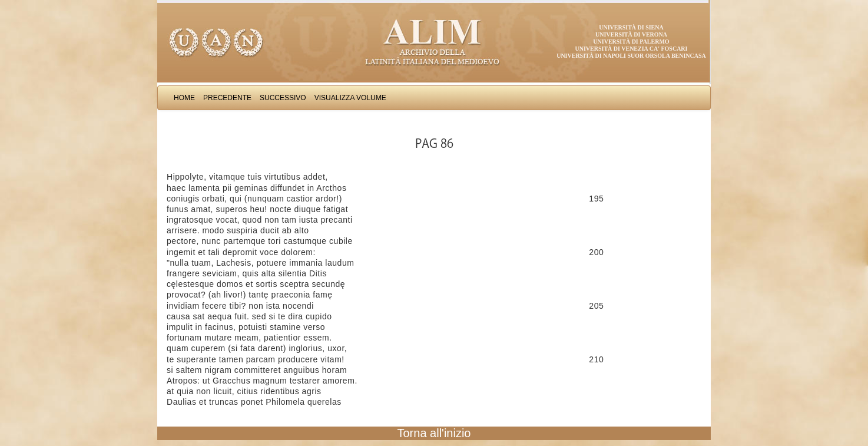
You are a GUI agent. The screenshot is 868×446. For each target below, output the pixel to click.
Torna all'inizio (434, 433)
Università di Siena (631, 27)
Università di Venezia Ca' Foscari (632, 49)
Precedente (227, 98)
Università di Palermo (631, 42)
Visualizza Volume (350, 98)
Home (184, 98)
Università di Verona (631, 34)
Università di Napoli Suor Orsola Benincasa (631, 56)
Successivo (283, 98)
